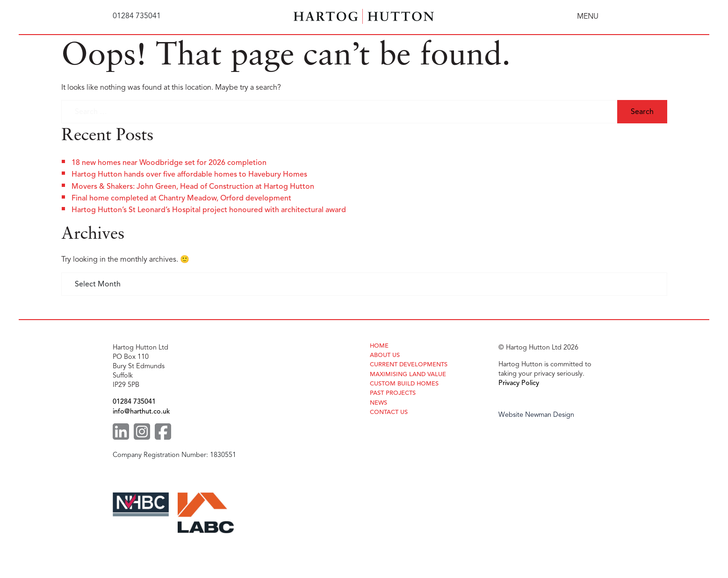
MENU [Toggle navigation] (588, 16)
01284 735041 (134, 401)
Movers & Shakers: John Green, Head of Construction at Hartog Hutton (193, 186)
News (378, 403)
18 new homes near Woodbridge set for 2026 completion (169, 163)
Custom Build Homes (404, 384)
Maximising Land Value (408, 375)
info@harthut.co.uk (141, 411)
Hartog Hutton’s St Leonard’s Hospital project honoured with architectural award (209, 210)
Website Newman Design (536, 414)
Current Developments (409, 365)
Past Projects (393, 393)
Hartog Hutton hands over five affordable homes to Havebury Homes (189, 174)
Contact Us (389, 412)
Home (379, 346)
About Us (385, 355)
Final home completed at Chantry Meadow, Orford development (181, 198)
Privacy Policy (519, 383)
